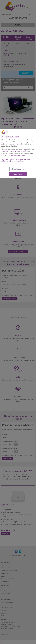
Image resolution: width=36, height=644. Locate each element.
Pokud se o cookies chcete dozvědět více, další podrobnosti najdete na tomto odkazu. (16, 160)
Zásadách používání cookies (17, 155)
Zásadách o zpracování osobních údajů (14, 151)
